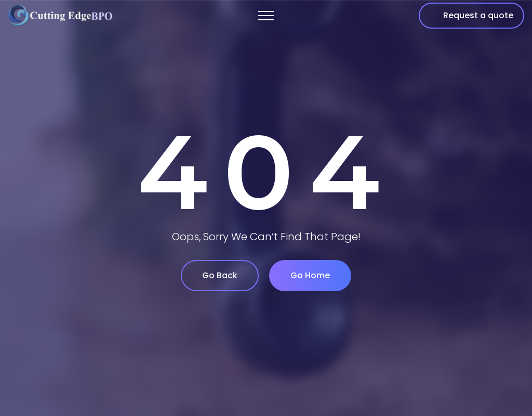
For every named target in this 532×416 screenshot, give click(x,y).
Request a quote (478, 15)
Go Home (310, 275)
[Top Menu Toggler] (266, 16)
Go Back (220, 275)
